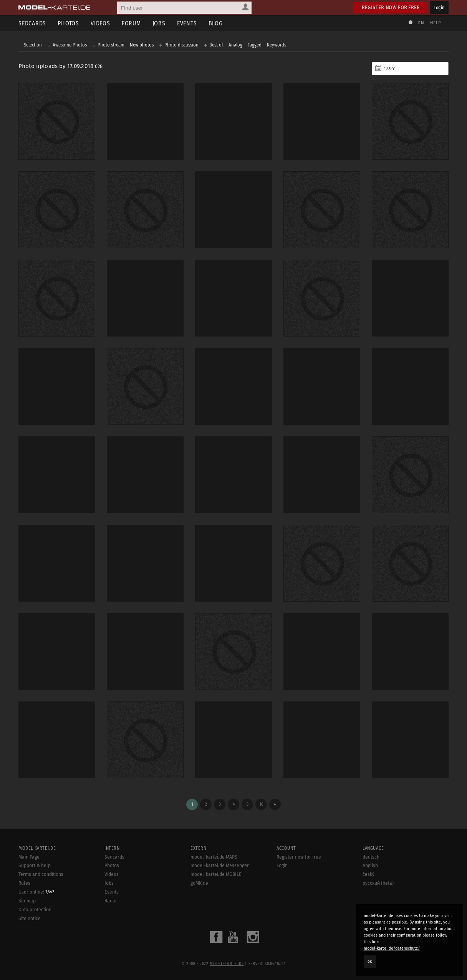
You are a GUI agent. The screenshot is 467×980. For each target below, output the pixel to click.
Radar (111, 901)
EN (421, 23)
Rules (24, 883)
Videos (100, 23)
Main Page (29, 857)
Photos (68, 23)
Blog (216, 23)
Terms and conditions (41, 874)
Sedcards (32, 23)
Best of (216, 45)
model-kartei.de (227, 964)
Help (436, 23)
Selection (33, 45)
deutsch (371, 857)
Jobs (159, 23)
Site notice (30, 919)
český (368, 874)
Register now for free (391, 7)
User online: (36, 892)
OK (370, 962)
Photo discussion (181, 45)
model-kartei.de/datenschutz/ (392, 948)
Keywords (277, 45)
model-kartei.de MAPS (214, 857)
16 (261, 804)
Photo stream (111, 45)
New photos (142, 45)
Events (187, 23)
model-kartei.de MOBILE (216, 874)
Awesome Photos (70, 45)
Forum (131, 23)
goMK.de (199, 883)
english (370, 866)
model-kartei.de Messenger (220, 866)
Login (439, 7)
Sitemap (27, 901)
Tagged (255, 45)
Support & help (35, 866)
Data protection (35, 910)
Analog (235, 45)
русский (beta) (378, 883)
